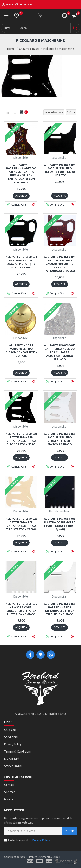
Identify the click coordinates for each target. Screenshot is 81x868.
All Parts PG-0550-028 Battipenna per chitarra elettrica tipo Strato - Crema (21, 524)
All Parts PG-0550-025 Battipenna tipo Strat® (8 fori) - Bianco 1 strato (60, 439)
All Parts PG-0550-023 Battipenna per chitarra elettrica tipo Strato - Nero (21, 439)
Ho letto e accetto (27, 840)
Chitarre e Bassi (29, 49)
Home (11, 49)
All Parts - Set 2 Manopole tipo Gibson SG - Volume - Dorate (21, 350)
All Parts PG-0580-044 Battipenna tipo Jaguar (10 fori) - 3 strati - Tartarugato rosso (60, 264)
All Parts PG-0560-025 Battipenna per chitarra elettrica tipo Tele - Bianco (60, 609)
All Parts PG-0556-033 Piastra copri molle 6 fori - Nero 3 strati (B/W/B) (60, 524)
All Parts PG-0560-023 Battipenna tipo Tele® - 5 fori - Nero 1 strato (60, 170)
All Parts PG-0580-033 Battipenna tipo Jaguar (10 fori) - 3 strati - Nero (21, 262)
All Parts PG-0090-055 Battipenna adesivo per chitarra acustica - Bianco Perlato (60, 352)
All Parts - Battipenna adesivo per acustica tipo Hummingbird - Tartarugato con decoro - (21, 174)
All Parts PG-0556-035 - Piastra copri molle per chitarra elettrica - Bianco (21, 609)
